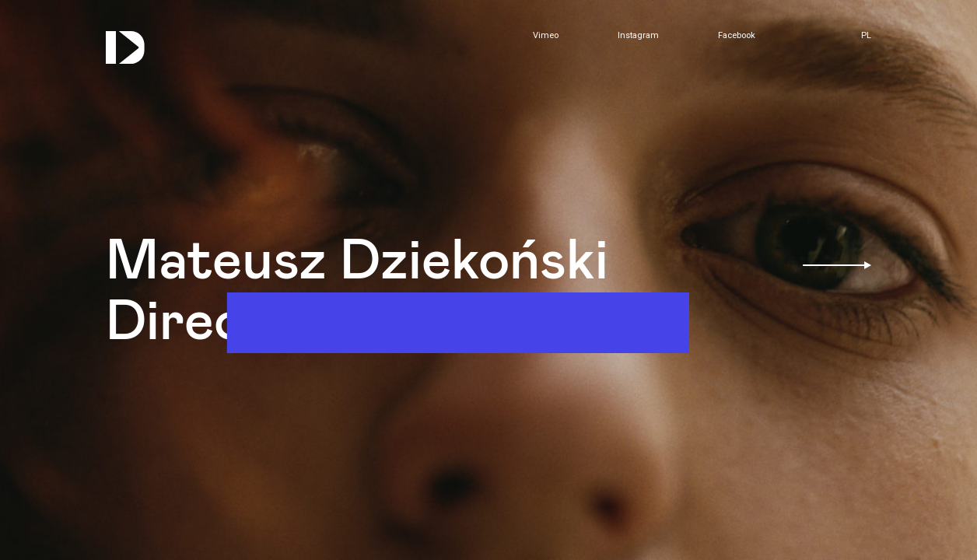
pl (866, 35)
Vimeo (546, 36)
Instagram (638, 36)
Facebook (737, 36)
